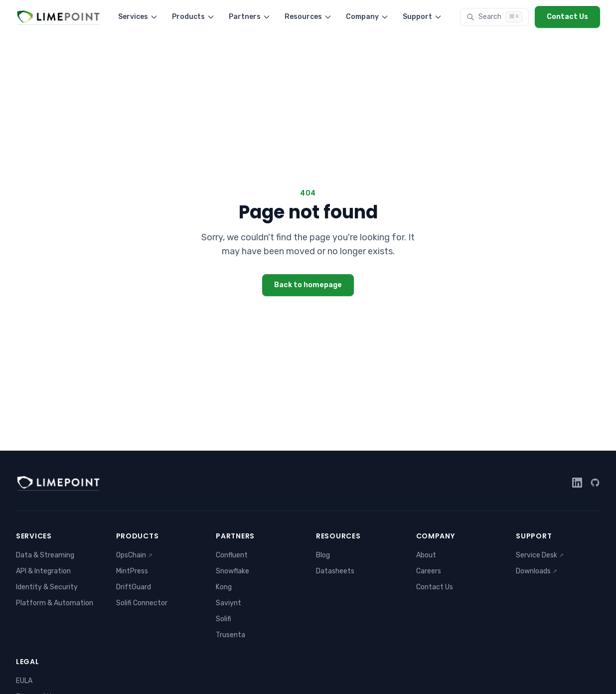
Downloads (537, 571)
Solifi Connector (142, 603)
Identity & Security (47, 587)
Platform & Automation (55, 603)
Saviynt (229, 603)
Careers (429, 571)
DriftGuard (134, 587)
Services (138, 17)
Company (367, 17)
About (426, 555)
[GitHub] (595, 483)
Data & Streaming (45, 555)
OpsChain (134, 555)
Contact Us (567, 17)
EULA (24, 681)
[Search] (494, 17)
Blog (323, 555)
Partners (250, 17)
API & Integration (43, 571)
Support (422, 17)
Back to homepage (308, 285)
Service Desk (540, 555)
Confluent (232, 555)
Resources (308, 17)
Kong (224, 587)
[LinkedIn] (577, 483)
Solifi (224, 619)
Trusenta (231, 635)
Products (193, 17)
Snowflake (232, 571)
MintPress (132, 571)
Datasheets (335, 571)
